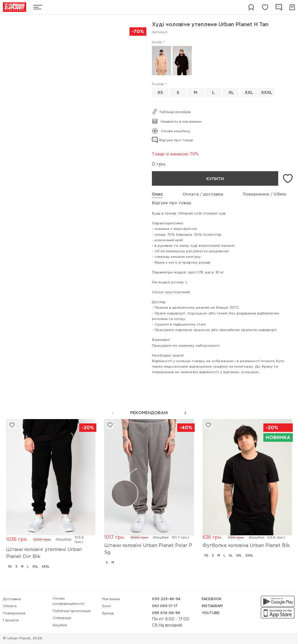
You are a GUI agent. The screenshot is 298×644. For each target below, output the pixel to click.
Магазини (111, 599)
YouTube (211, 613)
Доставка (12, 599)
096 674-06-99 (166, 613)
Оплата (10, 606)
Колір (157, 42)
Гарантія (11, 620)
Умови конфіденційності (69, 601)
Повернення (14, 613)
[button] (185, 413)
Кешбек (60, 625)
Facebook (212, 599)
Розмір (158, 84)
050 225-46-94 (166, 599)
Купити (215, 179)
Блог (107, 606)
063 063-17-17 (165, 606)
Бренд (108, 613)
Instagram (212, 606)
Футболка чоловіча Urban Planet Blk (246, 546)
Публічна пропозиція (72, 611)
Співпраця (62, 618)
